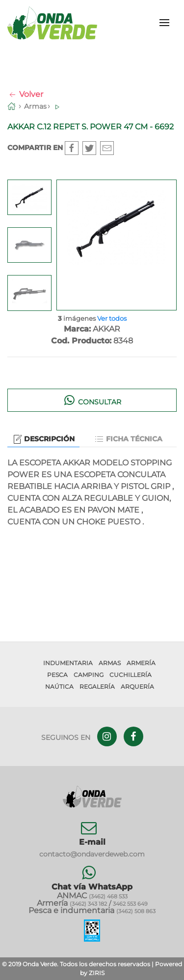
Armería (141, 663)
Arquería (137, 687)
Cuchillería (131, 675)
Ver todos (112, 318)
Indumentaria (68, 663)
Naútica (59, 687)
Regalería (97, 687)
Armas (35, 106)
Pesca (57, 675)
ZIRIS (97, 973)
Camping (89, 675)
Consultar (92, 400)
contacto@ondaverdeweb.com (92, 854)
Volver (25, 94)
